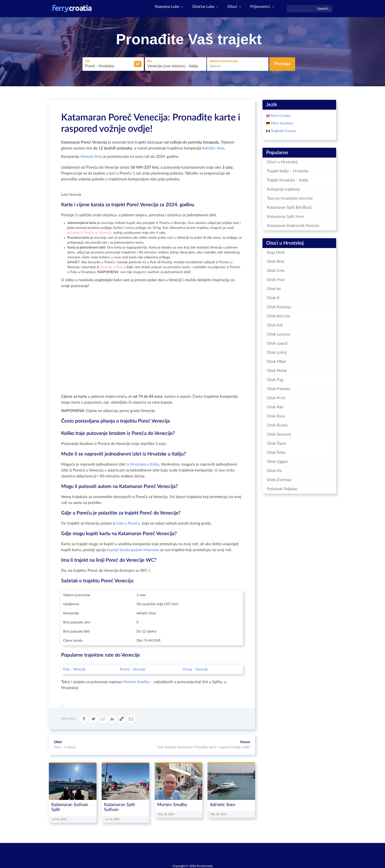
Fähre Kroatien (282, 122)
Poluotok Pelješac (282, 487)
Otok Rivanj (277, 424)
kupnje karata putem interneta (133, 548)
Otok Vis (274, 469)
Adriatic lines (223, 803)
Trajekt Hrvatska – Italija (288, 179)
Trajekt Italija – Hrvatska (288, 170)
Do (142, 60)
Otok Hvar (276, 278)
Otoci (232, 9)
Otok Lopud (277, 342)
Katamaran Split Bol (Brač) (289, 206)
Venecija (139, 668)
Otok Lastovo (279, 333)
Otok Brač (276, 260)
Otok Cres (276, 269)
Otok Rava (276, 415)
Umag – (189, 668)
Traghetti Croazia (283, 130)
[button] (130, 63)
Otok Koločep (279, 306)
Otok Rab (275, 406)
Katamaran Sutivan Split (70, 806)
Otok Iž (273, 296)
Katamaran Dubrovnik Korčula (293, 224)
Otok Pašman (279, 387)
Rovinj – (126, 668)
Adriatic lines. (213, 147)
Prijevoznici (262, 9)
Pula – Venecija (74, 668)
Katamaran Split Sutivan (119, 806)
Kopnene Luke (163, 9)
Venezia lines (91, 155)
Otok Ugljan (277, 460)
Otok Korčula (278, 315)
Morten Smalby (136, 680)
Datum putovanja (216, 60)
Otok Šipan (277, 442)
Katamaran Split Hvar (285, 215)
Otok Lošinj (277, 351)
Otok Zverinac (279, 478)
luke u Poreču (128, 522)
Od (80, 60)
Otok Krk (275, 324)
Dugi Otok (276, 251)
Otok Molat (277, 369)
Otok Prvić (276, 397)
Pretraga (282, 63)
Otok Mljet (276, 360)
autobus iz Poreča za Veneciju (89, 231)
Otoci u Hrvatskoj (282, 161)
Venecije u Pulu (111, 266)
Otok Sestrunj (279, 433)
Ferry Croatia (280, 114)
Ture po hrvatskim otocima (290, 197)
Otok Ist (274, 287)
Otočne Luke (201, 9)
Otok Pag (275, 378)
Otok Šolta (276, 451)
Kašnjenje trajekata (283, 188)
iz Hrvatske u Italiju (143, 463)
